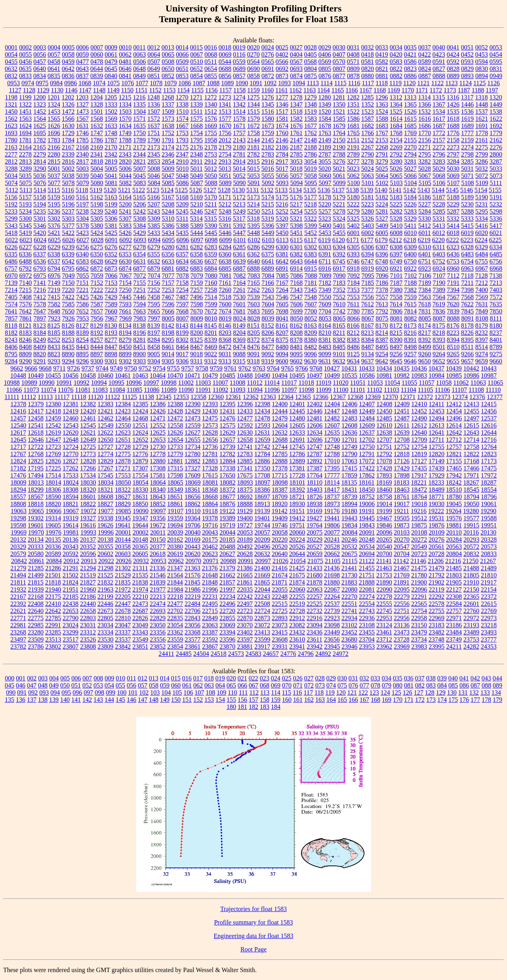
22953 (384, 618)
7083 (254, 276)
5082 (126, 183)
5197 (82, 204)
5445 (211, 233)
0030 (339, 47)
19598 (18, 525)
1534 (439, 112)
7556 (368, 297)
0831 (496, 69)
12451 (402, 411)
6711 (325, 261)
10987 (489, 375)
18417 (332, 490)
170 (398, 700)
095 (66, 692)
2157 (439, 140)
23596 (227, 639)
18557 (18, 497)
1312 (396, 97)
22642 (53, 611)
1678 (325, 126)
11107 (459, 390)
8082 (411, 318)
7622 (467, 304)
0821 (382, 69)
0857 (239, 76)
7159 (196, 283)
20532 (349, 547)
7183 (339, 283)
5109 (482, 183)
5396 (268, 226)
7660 (111, 311)
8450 (125, 347)
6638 (225, 261)
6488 (25, 261)
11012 (254, 383)
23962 (384, 647)
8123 (40, 326)
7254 (182, 290)
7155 (139, 283)
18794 (471, 497)
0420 (396, 54)
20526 (297, 547)
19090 (141, 511)
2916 (268, 161)
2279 (40, 154)
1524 (382, 112)
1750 (139, 133)
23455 (367, 632)
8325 (196, 340)
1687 (439, 126)
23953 (367, 647)
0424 (453, 54)
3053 (296, 161)
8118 (11, 326)
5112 (12, 190)
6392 (339, 254)
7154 (125, 283)
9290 (25, 361)
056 (132, 685)
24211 (454, 647)
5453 (325, 233)
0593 (467, 62)
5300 (25, 219)
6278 (139, 247)
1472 (68, 112)
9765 (288, 368)
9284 (11, 361)
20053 (245, 532)
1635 (139, 126)
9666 (31, 368)
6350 (97, 254)
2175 (182, 147)
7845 (467, 311)
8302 (182, 340)
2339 (68, 154)
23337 (123, 632)
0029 (325, 47)
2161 (482, 140)
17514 (53, 475)
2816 (68, 161)
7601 (239, 304)
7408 (25, 297)
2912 (211, 161)
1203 (82, 97)
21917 (489, 582)
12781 (210, 454)
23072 (262, 625)
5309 (154, 219)
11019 (323, 383)
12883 (210, 461)
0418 (368, 54)
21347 (175, 568)
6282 (196, 247)
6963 (467, 268)
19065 (36, 511)
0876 (325, 76)
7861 (26, 318)
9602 (296, 361)
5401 (339, 226)
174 (442, 700)
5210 (196, 204)
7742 (339, 311)
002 (32, 678)
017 (198, 678)
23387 (210, 632)
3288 (11, 169)
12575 (227, 425)
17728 (297, 475)
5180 (353, 197)
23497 (18, 639)
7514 (211, 297)
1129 (43, 90)
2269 (396, 147)
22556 (402, 604)
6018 (453, 233)
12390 (193, 404)
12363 (268, 397)
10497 (314, 375)
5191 (496, 197)
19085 (123, 511)
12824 (18, 461)
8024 (240, 318)
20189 (245, 540)
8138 (139, 326)
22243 (262, 597)
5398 (296, 226)
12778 (158, 454)
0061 (111, 54)
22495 (210, 604)
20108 (419, 532)
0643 (82, 69)
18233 (436, 482)
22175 (53, 597)
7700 (311, 311)
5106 (439, 183)
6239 (68, 247)
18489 (436, 490)
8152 (268, 326)
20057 (262, 532)
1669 (211, 126)
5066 (410, 176)
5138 (353, 190)
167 (364, 700)
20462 (210, 547)
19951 (489, 525)
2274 (467, 147)
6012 (439, 233)
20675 (349, 554)
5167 (168, 197)
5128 (224, 190)
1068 (85, 83)
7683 (253, 311)
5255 (311, 211)
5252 (282, 211)
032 (364, 678)
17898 (402, 475)
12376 (477, 397)
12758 (471, 447)
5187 (439, 197)
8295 (168, 340)
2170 (111, 147)
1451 (25, 112)
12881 (175, 461)
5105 (425, 183)
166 (353, 700)
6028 (97, 240)
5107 (454, 183)
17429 (402, 468)
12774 (105, 454)
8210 (325, 333)
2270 (410, 147)
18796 (489, 497)
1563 (25, 119)
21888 (367, 582)
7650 (68, 311)
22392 (18, 604)
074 (331, 685)
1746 (82, 133)
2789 (353, 154)
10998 (169, 383)
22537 (332, 604)
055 (120, 685)
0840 (111, 76)
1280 (324, 97)
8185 (54, 333)
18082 (228, 482)
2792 (396, 154)
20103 (402, 532)
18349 (175, 490)
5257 (325, 211)
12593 (262, 425)
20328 (489, 540)
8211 (339, 333)
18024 (71, 482)
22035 (245, 589)
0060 (97, 54)
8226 (467, 333)
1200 (39, 97)
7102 (411, 276)
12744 (280, 447)
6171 (353, 240)
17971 (471, 475)
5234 (25, 211)
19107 (175, 511)
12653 (158, 440)
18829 (123, 504)
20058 (280, 532)
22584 (454, 604)
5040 (97, 176)
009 (109, 678)
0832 (11, 76)
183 (265, 707)
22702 (175, 611)
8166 (353, 326)
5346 (40, 226)
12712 (454, 440)
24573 (236, 654)
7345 (311, 290)
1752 (168, 133)
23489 (471, 632)
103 (155, 692)
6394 (368, 254)
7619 (439, 304)
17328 (210, 468)
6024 (40, 240)
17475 (489, 468)
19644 (140, 525)
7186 (382, 283)
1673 (268, 126)
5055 (268, 176)
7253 (168, 290)
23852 (158, 647)
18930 (297, 504)
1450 (11, 112)
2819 (111, 161)
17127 (419, 461)
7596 (168, 304)
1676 (296, 126)
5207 (154, 204)
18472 (419, 490)
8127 (82, 326)
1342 (239, 104)
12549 (105, 425)
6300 (282, 247)
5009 (168, 169)
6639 (239, 261)
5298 (496, 211)
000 (10, 678)
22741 (349, 611)
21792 (436, 575)
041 (464, 678)
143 (98, 700)
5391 (225, 226)
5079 (83, 183)
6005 (382, 233)
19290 (488, 511)
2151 (353, 140)
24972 (341, 654)
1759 (268, 133)
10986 (471, 375)
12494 (436, 418)
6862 (82, 268)
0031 (353, 47)
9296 (82, 361)
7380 (396, 290)
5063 (368, 176)
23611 (314, 639)
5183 (396, 197)
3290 (40, 169)
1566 (68, 119)
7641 (11, 311)
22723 (245, 611)
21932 (18, 589)
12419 (71, 411)
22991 (53, 625)
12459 (53, 418)
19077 (106, 511)
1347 (296, 104)
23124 (384, 625)
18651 (175, 497)
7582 (54, 304)
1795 (196, 140)
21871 (280, 582)
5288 (467, 211)
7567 (453, 297)
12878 (123, 461)
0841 (125, 76)
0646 (125, 69)
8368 (225, 340)
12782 (227, 454)
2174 (168, 147)
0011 (139, 47)
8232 (482, 333)
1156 (211, 90)
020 (231, 678)
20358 (123, 547)
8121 (25, 326)
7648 (54, 311)
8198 (168, 333)
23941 (297, 647)
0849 (139, 76)
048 (43, 685)
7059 (97, 276)
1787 (111, 140)
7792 (382, 311)
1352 (368, 104)
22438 (71, 604)
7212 (482, 283)
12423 (123, 411)
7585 (68, 304)
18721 (297, 497)
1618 (453, 119)
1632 (97, 126)
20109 (436, 532)
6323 (453, 247)
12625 (158, 433)
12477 (245, 418)
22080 (349, 589)
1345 (268, 104)
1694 (25, 133)
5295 (482, 211)
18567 (36, 497)
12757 (454, 447)
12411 (436, 404)
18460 (384, 490)
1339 (196, 104)
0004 (54, 47)
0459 (68, 62)
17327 (193, 468)
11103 (392, 390)
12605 (297, 425)
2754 (225, 154)
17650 (227, 475)
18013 (36, 482)
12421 (105, 411)
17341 (245, 468)
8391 (410, 340)
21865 (262, 582)
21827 (88, 582)
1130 (57, 90)
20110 (454, 532)
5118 (82, 190)
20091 (367, 532)
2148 (311, 140)
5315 (211, 219)
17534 (88, 475)
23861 (193, 647)
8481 (296, 347)
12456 (489, 411)
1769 (410, 133)
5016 (268, 169)
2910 (182, 161)
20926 (124, 561)
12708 (402, 440)
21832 (105, 582)
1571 (139, 119)
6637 (211, 261)
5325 (353, 219)
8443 (82, 347)
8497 (396, 347)
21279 (18, 568)
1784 (68, 140)
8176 (453, 326)
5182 (382, 197)
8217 (425, 333)
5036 (40, 176)
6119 (324, 240)
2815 (54, 161)
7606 (296, 304)
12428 (175, 411)
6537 (54, 261)
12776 (140, 454)
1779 (496, 133)
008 (98, 678)
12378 (18, 404)
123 (374, 692)
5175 (282, 197)
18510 (454, 490)
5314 (196, 219)
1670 (225, 126)
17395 (332, 468)
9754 (159, 368)
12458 (36, 418)
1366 (425, 104)
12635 (332, 433)
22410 (53, 604)
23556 (158, 639)
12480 (297, 418)
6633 (168, 261)
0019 (239, 47)
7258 (211, 290)
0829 (467, 69)
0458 (54, 62)
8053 (325, 318)
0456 (25, 62)
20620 (193, 554)
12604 (280, 425)
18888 (245, 504)
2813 (25, 161)
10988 (12, 383)
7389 (439, 290)
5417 (496, 226)
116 (297, 692)
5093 (282, 183)
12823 (489, 454)
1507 (154, 112)
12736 (210, 447)
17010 (332, 461)
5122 (139, 190)
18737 (332, 497)
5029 (439, 169)
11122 (112, 397)
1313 (410, 97)
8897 (97, 354)
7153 (111, 283)
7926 (69, 318)
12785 (280, 454)
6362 (253, 254)
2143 (239, 140)
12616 (489, 425)
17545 (105, 475)
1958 (211, 140)
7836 (439, 311)
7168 (296, 283)
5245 (182, 211)
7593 (125, 304)
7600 (225, 304)
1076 (128, 83)
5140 (381, 190)
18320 (88, 490)
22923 (332, 618)
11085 (134, 390)
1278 (296, 97)
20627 (227, 554)
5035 (25, 176)
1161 (281, 90)
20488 (227, 547)
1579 (253, 119)
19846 (384, 525)
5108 (468, 183)
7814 (410, 311)
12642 (454, 433)
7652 (82, 311)
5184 (410, 197)
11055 (409, 383)
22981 (18, 625)
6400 (410, 254)
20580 (36, 554)
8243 (11, 340)
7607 (311, 304)
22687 (140, 611)
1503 (125, 112)
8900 (139, 354)
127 (419, 692)
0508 (168, 62)
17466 (471, 468)
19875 (419, 525)
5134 (295, 190)
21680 (314, 575)
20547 (402, 547)
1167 (366, 90)
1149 (113, 90)
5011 (196, 169)
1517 (282, 112)
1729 (68, 133)
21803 (454, 575)
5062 (353, 176)
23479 (419, 632)
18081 (210, 482)
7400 (482, 290)
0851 (154, 76)
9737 (88, 368)
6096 (183, 240)
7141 (40, 283)
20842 (19, 561)
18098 (280, 482)
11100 (341, 390)
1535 (453, 112)
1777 (467, 133)
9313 (225, 361)
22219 (193, 597)
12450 (384, 411)
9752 (145, 368)
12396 (245, 404)
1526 (410, 112)
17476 (18, 475)
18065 (175, 482)
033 (375, 678)
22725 (280, 611)
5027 (410, 169)
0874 (296, 76)
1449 (496, 104)
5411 (410, 226)
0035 (410, 47)
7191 (453, 283)
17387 (314, 468)
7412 (40, 297)
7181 (311, 283)
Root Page (253, 949)
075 (342, 685)
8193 (111, 333)
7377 (368, 290)
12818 (402, 454)
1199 (25, 97)
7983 (140, 318)
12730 (158, 447)
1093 (284, 83)
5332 (453, 219)
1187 (464, 90)
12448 (349, 411)
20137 (88, 540)
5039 (82, 176)
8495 (382, 347)
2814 (40, 161)
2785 (296, 154)
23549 (140, 639)
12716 (489, 440)
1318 (481, 97)
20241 (332, 540)
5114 (40, 190)
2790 (368, 154)
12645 (18, 440)
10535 (349, 375)
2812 (11, 161)
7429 (111, 297)
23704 (367, 639)
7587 (97, 304)
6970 (11, 276)
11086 (152, 390)
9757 (188, 368)
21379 (227, 568)
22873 (262, 618)
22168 (36, 597)
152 (198, 700)
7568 (467, 297)
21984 (175, 589)
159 (276, 700)
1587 (368, 119)
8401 (496, 340)
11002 (186, 383)
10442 (471, 368)
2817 (82, 161)
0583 (396, 62)
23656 (332, 639)
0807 (339, 69)
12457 (18, 418)
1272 (210, 97)
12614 (454, 425)
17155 (454, 461)
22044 (262, 589)
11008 (237, 383)
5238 (82, 211)
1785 (82, 140)
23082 (297, 625)
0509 (182, 62)
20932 (141, 561)
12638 (384, 433)
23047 (123, 625)
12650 (105, 440)
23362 (175, 632)
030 (342, 678)
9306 (182, 361)
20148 (140, 540)
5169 (196, 197)
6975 (40, 276)
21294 (88, 568)
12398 (262, 404)
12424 (140, 411)
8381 (325, 340)
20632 (262, 554)
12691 (297, 440)
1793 (182, 140)
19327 (88, 518)
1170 (408, 90)
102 (144, 692)
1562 (11, 119)
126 (408, 692)
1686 (425, 126)
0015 (196, 47)
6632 (154, 261)
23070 (245, 625)
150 (176, 700)
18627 (123, 497)
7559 (410, 297)
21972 (123, 589)
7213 (496, 283)
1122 (437, 83)
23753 (471, 639)
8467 (196, 347)
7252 (154, 290)
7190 (439, 283)
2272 (439, 147)
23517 (71, 639)
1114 (327, 83)
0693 (296, 69)
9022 (211, 354)
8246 (25, 340)
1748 (111, 133)
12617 (18, 433)
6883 (196, 268)
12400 (280, 404)
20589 (53, 554)
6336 (25, 254)
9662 (17, 368)
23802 (53, 647)
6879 (154, 268)
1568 (97, 119)
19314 (53, 518)
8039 (268, 318)
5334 (482, 219)
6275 (97, 247)
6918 (353, 268)
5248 (225, 211)
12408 (384, 404)
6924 (439, 268)
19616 (88, 525)
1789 (139, 140)
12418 (53, 411)
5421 (54, 233)
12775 (123, 454)
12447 (332, 411)
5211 (211, 204)
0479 (111, 62)
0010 (125, 47)
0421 (410, 54)
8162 (296, 326)
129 (441, 692)
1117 (368, 83)
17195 (36, 468)
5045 (139, 176)
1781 (25, 140)
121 (352, 692)
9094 (282, 354)
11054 (392, 383)
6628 (97, 261)
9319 (268, 361)
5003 (82, 169)
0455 (11, 62)
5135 (310, 190)
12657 (227, 440)
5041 (111, 176)
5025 (382, 169)
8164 (325, 326)
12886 (262, 461)
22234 (227, 597)
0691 (268, 69)
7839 (453, 311)
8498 (410, 347)
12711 (436, 440)
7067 (126, 276)
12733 (175, 447)
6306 (368, 247)
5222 (353, 204)
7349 (325, 290)
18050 (123, 482)
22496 (227, 604)
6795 (68, 268)
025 (287, 678)
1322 (25, 104)
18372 (227, 490)
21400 (262, 568)
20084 (349, 532)
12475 (210, 418)
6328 (467, 247)
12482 (332, 418)
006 (76, 678)
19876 (436, 525)
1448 (482, 104)
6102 (254, 240)
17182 (18, 468)
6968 (496, 268)
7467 (168, 297)
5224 (382, 204)
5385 (154, 226)
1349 (325, 104)
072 (309, 685)
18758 (384, 497)
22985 (36, 625)
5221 (339, 204)
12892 (314, 461)
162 (309, 700)
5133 (281, 190)
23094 (314, 625)
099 (111, 692)
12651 (123, 440)
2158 (453, 140)
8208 (296, 333)
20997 (263, 561)
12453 (436, 411)
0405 (311, 54)
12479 (280, 418)
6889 (268, 268)
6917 (339, 268)
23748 (436, 639)
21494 (18, 575)
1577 (225, 119)
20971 (211, 561)
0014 (182, 47)
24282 (471, 647)
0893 (467, 76)
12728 (123, 447)
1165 (338, 90)
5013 (225, 169)
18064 (158, 482)
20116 (471, 532)
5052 (239, 176)
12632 (280, 433)
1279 (310, 97)
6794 (54, 268)
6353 (125, 254)
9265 (453, 354)
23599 (262, 639)
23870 (227, 647)
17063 (349, 461)
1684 (396, 126)
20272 (419, 540)
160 (287, 700)
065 (231, 685)
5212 (225, 204)
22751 (402, 611)
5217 (296, 204)
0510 (196, 62)
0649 (154, 69)
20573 (489, 547)
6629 (111, 261)
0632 (11, 69)
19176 (332, 511)
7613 (382, 304)
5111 (496, 183)
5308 (139, 219)
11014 (272, 383)
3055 (325, 161)
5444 (196, 233)
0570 (339, 62)
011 (131, 678)
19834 (349, 525)
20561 (436, 547)
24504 (201, 654)
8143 (182, 326)
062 (198, 685)
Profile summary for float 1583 (253, 922)
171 (409, 700)
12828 (88, 461)
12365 (303, 397)
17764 (314, 475)
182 (253, 707)
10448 (18, 375)
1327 (82, 104)
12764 (489, 447)
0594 (482, 62)
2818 (97, 161)
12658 (245, 440)
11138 (146, 397)
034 (387, 678)
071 (298, 685)
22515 (280, 604)
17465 (454, 468)
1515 (253, 112)
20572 (471, 547)
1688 (453, 126)
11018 (306, 383)
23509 (36, 639)
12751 (384, 447)
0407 (339, 54)
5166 (154, 197)
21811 (18, 582)
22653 (71, 611)
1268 (168, 97)
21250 (471, 561)
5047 (168, 176)
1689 (467, 126)
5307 (125, 219)
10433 (367, 368)
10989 (29, 383)
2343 (125, 154)
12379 (36, 404)
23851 (140, 647)
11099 (323, 390)
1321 (11, 104)
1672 (253, 126)
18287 (488, 482)
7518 (225, 297)
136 (21, 700)
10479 (210, 375)
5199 (111, 204)
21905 (454, 582)
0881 (382, 76)
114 (275, 692)
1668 (196, 126)
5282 (396, 211)
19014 (384, 504)
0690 (253, 69)
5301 (40, 219)
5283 (410, 211)
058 (154, 685)
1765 (353, 133)
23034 (105, 625)
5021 (339, 169)
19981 (71, 532)
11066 (14, 390)
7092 (354, 276)
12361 (233, 397)
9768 (316, 368)
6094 (154, 240)
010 (120, 678)
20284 (454, 540)
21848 (210, 582)
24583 (253, 654)
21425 (297, 568)
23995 (436, 647)
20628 (245, 554)
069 (276, 685)
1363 (382, 104)
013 (154, 678)
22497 (245, 604)
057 (143, 685)
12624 (140, 433)
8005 (168, 318)
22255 (297, 597)
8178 (467, 326)
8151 (253, 326)
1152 (155, 90)
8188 (68, 333)
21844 (175, 582)
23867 (210, 647)
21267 (488, 561)
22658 (88, 611)
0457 (40, 62)
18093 (245, 482)
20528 (332, 547)
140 (65, 700)
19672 (158, 525)
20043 (210, 532)
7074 (154, 276)
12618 (36, 433)
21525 (105, 575)
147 (143, 700)
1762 (311, 133)
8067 (368, 318)
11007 (220, 383)
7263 (268, 290)
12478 (262, 418)
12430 (210, 411)
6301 (296, 247)
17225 (53, 468)
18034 (106, 482)
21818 (53, 582)
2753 (211, 154)
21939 (36, 589)
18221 (419, 482)
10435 (402, 368)
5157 (25, 197)
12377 (495, 397)
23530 (105, 639)
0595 (496, 62)
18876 (227, 504)
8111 (496, 318)
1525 (396, 112)
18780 (454, 497)
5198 (97, 204)
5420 (40, 233)
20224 (297, 540)
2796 (439, 154)
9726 (74, 368)
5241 (125, 211)
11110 (493, 390)
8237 (496, 333)
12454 (454, 411)
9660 (496, 361)
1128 (29, 90)
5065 (396, 176)
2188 (311, 147)
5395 (253, 226)
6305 (353, 247)
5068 (439, 176)
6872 (97, 268)
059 (165, 685)
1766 (368, 133)
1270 (182, 97)
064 (220, 685)
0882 (396, 76)
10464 (158, 375)
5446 (225, 233)
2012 (225, 140)
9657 (467, 361)
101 (133, 692)
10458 (88, 375)
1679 (339, 126)
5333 (467, 219)
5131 (253, 190)
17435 (419, 468)
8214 (382, 333)
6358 (196, 254)
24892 (323, 654)
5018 (296, 169)
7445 (125, 297)
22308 (454, 597)
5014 (239, 169)
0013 (168, 47)
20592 (71, 554)
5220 (325, 204)
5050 (211, 176)
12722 (36, 447)
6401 (425, 254)
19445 (367, 518)
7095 (368, 276)
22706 (193, 611)
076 (353, 685)
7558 (396, 297)
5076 (40, 183)
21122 (367, 561)
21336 (158, 568)
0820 (368, 69)
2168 (82, 147)
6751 (425, 261)
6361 (239, 254)
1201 (53, 97)
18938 (314, 504)
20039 (175, 532)
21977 (158, 589)
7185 (368, 283)
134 (496, 692)
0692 (282, 69)
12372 (425, 397)
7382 (410, 290)
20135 (53, 540)
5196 (68, 204)
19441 (332, 518)
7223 (111, 290)
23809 (105, 647)
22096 (419, 589)
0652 (196, 69)
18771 (436, 497)
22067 (332, 589)
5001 (54, 169)
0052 (482, 47)
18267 (471, 482)
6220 (438, 240)
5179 (339, 197)
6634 (182, 261)
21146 (418, 561)
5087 (197, 183)
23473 (402, 632)
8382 (339, 340)
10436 (419, 368)
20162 (175, 540)
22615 (489, 604)
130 (452, 692)
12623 (123, 433)
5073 (496, 176)
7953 (83, 318)
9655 (453, 361)
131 (463, 692)
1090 (242, 83)
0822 (396, 69)
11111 (12, 397)
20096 (384, 532)
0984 (56, 83)
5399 (311, 226)
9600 (282, 361)
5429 (139, 233)
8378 (296, 340)
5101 (368, 183)
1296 (381, 97)
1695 (40, 133)
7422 (68, 297)
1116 (354, 83)
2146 (282, 140)
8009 (197, 318)
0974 (28, 83)
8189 (82, 333)
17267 (105, 468)
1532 (425, 112)
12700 (332, 440)
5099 (339, 183)
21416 (280, 568)
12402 (314, 404)
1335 (139, 104)
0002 (25, 47)
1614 (396, 119)
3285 (467, 161)
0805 (325, 69)
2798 (467, 154)
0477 (82, 62)
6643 (296, 261)
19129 (245, 511)
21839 (158, 582)
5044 (125, 176)
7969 (126, 318)
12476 (227, 418)
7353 (353, 290)
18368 (210, 490)
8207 (282, 333)
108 (210, 692)
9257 (410, 354)
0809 (353, 69)
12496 (454, 418)
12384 (123, 404)
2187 (296, 147)
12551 (140, 425)
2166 (54, 147)
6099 (225, 240)
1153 (169, 90)
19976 (53, 532)
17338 (227, 468)
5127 (210, 190)
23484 (454, 632)
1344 (253, 104)
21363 (193, 568)
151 (187, 700)
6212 (396, 240)
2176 (196, 147)
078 (375, 685)
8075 (382, 318)
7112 (453, 276)
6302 (311, 247)
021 (242, 678)
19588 (489, 518)
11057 (426, 383)
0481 (125, 62)
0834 (40, 76)
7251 (139, 290)
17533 (71, 475)
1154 (183, 90)
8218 (439, 333)
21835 (123, 582)
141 (76, 700)
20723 (419, 554)
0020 (253, 47)
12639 (402, 433)
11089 (169, 390)
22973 (489, 618)
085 (453, 685)
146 (132, 700)
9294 (68, 361)
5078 (69, 183)
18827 (105, 504)
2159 (467, 140)
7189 (425, 283)
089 (497, 685)
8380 (311, 340)
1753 (182, 133)
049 (54, 685)
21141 (384, 561)
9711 (59, 368)
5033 (496, 169)
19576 (454, 518)
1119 (395, 83)
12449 (367, 411)
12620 (71, 433)
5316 (225, 219)
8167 (368, 326)
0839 (97, 76)
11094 (255, 390)
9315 (239, 361)
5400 (325, 226)
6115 (296, 240)
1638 (168, 126)
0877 (339, 76)
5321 (296, 219)
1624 (25, 126)
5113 (26, 190)
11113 (45, 397)
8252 (54, 340)
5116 (68, 190)
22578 (436, 604)
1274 (239, 97)
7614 (396, 304)
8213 (368, 333)
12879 (140, 461)
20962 (176, 561)
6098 (211, 240)
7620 (453, 304)
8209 (311, 333)
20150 (158, 540)
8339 (211, 340)
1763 (325, 133)
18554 (489, 490)
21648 (210, 575)
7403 (496, 290)
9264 (439, 354)
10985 (454, 375)
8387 (382, 340)
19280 (471, 511)
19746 (280, 525)
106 (188, 692)
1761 (296, 133)
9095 (296, 354)
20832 (471, 554)
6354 (139, 254)
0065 (168, 54)
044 (497, 678)
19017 (402, 504)
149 (165, 700)
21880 (332, 582)
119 (330, 692)
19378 (210, 518)
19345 (123, 518)
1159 (253, 90)
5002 (68, 169)
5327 (382, 219)
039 (442, 678)
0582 (382, 62)
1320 (496, 97)
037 (420, 678)
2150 (339, 140)
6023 (26, 240)
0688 (225, 69)
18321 (105, 490)
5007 (139, 169)
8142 (168, 326)
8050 (297, 318)
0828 (453, 69)
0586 (410, 62)
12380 (53, 404)
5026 (396, 169)
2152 (368, 140)
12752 (402, 447)
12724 (71, 447)
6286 (253, 247)
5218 (311, 204)
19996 (106, 532)
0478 (97, 62)
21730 (349, 575)
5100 (354, 183)
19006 (367, 504)
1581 (282, 119)
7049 (69, 276)
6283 (211, 247)
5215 (268, 204)
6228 (40, 247)
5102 (382, 183)
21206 (436, 561)
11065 (495, 383)
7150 (68, 283)
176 (464, 700)
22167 (18, 597)
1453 (54, 112)
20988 (228, 561)
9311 (196, 361)
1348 (311, 104)
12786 (297, 454)
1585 (339, 119)
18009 (19, 482)
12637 (367, 433)
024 (276, 678)
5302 (54, 219)
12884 (227, 461)
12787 (314, 454)
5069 (453, 176)
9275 (496, 354)
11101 (357, 390)
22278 (384, 597)
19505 (402, 518)
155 (231, 700)
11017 (289, 383)
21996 (210, 589)
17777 (332, 475)
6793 (40, 268)
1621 (482, 119)
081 (409, 685)
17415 (349, 468)
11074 (49, 390)
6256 (82, 247)
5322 (311, 219)
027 (309, 678)
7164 (239, 283)
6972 (26, 276)
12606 (314, 425)
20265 (384, 540)
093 (44, 692)
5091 (254, 183)
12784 (262, 454)
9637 (368, 361)
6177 (367, 240)
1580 (268, 119)
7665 (154, 311)
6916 (325, 268)
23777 (489, 639)
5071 (467, 176)
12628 (210, 433)
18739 (349, 497)
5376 (54, 226)
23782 (18, 647)
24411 (166, 654)
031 (353, 678)
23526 (88, 639)
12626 (175, 433)
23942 (314, 647)
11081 (83, 390)
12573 (210, 425)
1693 (11, 133)
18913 (262, 504)
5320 (282, 219)
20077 (332, 532)
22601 (471, 604)
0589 (425, 62)
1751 (154, 133)
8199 (182, 333)
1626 (54, 126)
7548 (311, 297)
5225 (396, 204)
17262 (71, 468)
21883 (349, 582)
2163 (11, 147)
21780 (419, 575)
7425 (82, 297)
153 (209, 700)
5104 (411, 183)
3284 (453, 161)
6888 (253, 268)
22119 (436, 589)
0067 (196, 54)
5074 (11, 183)
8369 (239, 340)
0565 (268, 62)
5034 (11, 176)
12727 (105, 447)
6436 (453, 254)
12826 (53, 461)
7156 (154, 283)
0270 (253, 54)
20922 (106, 561)
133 (485, 692)
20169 (193, 540)
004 (54, 678)
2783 (268, 154)
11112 (29, 397)
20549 (419, 547)
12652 (140, 440)
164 (331, 700)
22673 (105, 611)
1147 (85, 90)
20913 (89, 561)
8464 (182, 347)
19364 (193, 518)
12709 (419, 440)
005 (65, 678)
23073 (280, 625)
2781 (239, 154)
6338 (54, 254)
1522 (353, 112)
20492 (245, 547)
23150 (419, 625)
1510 (182, 112)
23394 (227, 632)
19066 (53, 511)
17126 (402, 461)
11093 (237, 390)
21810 (489, 575)
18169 (384, 482)
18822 (88, 504)
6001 (353, 233)
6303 (325, 247)
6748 (382, 261)
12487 (402, 418)
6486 (11, 261)
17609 (193, 475)
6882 (182, 268)
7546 (282, 297)
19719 (227, 525)
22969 (436, 618)
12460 (71, 418)
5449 (268, 233)
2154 (396, 140)
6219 (424, 240)
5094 (297, 183)
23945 (332, 647)
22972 (471, 618)
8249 (40, 340)
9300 (97, 361)
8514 (482, 347)
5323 (325, 219)
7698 (282, 311)
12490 (419, 418)
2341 (97, 154)
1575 (196, 119)
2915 (253, 161)
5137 (338, 190)
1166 (352, 90)
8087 (439, 318)
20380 (175, 547)
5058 (311, 176)
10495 (297, 375)
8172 (396, 326)
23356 (158, 632)
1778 (482, 133)
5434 (168, 233)
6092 (126, 240)
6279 (154, 247)
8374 (268, 340)
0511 (211, 62)
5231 (482, 204)
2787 (325, 154)
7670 (196, 311)
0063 (139, 54)
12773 (88, 454)
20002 (141, 532)
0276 (268, 54)
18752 (367, 497)
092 (33, 692)
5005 (111, 169)
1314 (424, 97)
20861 (36, 561)
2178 (211, 147)
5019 (311, 169)
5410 (396, 226)
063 (209, 685)
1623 (11, 126)
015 (176, 678)
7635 (496, 304)
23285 (53, 632)
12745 (297, 447)
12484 (367, 418)
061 (187, 685)
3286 (482, 161)
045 (10, 685)
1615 (410, 119)
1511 (196, 112)
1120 (409, 83)
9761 (231, 368)
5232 (496, 204)
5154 (481, 190)
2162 (496, 140)
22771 (18, 618)
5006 (125, 169)
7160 (211, 283)
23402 (245, 632)
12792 (384, 454)
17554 (140, 475)
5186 (425, 197)
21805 (471, 575)
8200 (196, 333)
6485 (496, 254)
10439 (454, 368)
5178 (325, 197)
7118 (467, 276)
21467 (402, 568)
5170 (211, 197)
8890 (68, 354)
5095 (311, 183)
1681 (353, 126)
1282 (353, 97)
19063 (19, 511)
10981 (384, 375)
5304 (82, 219)
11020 (340, 383)
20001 (123, 532)
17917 (419, 475)
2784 (282, 154)
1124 (466, 83)
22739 (332, 611)
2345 (154, 154)
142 (87, 700)
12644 (489, 433)
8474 (239, 347)
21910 (471, 582)
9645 (396, 361)
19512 (419, 518)
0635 (25, 69)
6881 (168, 268)
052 (87, 685)
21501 (53, 575)
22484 (193, 604)
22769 (489, 611)
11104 (409, 390)
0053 (496, 47)
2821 (139, 161)
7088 (311, 276)
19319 (71, 518)
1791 (168, 140)
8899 (125, 354)
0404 (296, 54)
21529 (123, 575)
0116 (239, 54)
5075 (26, 183)
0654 (211, 69)
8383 (353, 340)
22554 (367, 604)
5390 (211, 226)
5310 (168, 219)
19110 (193, 511)
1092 (270, 83)
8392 (425, 340)
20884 (54, 561)
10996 (134, 383)
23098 (332, 625)
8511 (467, 347)
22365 (471, 597)
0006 (82, 47)
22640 (36, 611)
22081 (367, 589)
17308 (158, 468)
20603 (123, 554)
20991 (246, 561)
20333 (36, 547)
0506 (139, 62)
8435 (68, 347)
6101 (240, 240)
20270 (402, 540)
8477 (268, 347)
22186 (88, 597)
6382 (296, 254)
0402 (282, 54)
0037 (425, 47)
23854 (175, 647)
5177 (311, 197)
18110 (315, 482)
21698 (332, 575)
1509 (168, 112)
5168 (182, 197)
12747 (314, 447)
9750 (131, 368)
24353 (489, 647)
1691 (482, 126)
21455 (367, 568)
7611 (353, 304)
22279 (402, 597)
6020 (482, 233)
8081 (396, 318)
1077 (142, 83)
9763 (259, 368)
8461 (168, 347)
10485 (227, 375)
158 (265, 700)
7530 (239, 297)
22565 (419, 604)
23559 (175, 639)
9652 (439, 361)
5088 (211, 183)
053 (98, 685)
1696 (54, 133)
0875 (311, 76)
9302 (125, 361)
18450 (367, 490)
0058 (68, 54)
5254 (296, 211)
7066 (111, 276)
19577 (471, 518)
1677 (311, 126)
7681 (239, 311)
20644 (297, 554)
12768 (36, 454)
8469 (211, 347)
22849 (210, 618)
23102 (349, 625)
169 (387, 700)
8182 (11, 333)
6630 (125, 261)
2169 (97, 147)
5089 (225, 183)
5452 (311, 233)
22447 (123, 604)
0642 (68, 69)
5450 (282, 233)
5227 (425, 204)
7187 (396, 283)
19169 (314, 511)
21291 (71, 568)
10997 (151, 383)
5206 (139, 204)
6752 (439, 261)
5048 (182, 176)
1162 (296, 90)
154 (220, 700)
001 (21, 678)
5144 (438, 190)
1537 (482, 112)
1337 (168, 104)
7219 (54, 290)
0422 (425, 54)
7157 (168, 283)
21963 (105, 589)
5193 (25, 204)
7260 (225, 290)
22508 (262, 604)
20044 (227, 532)
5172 (239, 197)
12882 (193, 461)
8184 (40, 333)
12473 (193, 418)
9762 (245, 368)
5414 (453, 226)
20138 (105, 540)
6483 (467, 254)
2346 (168, 154)
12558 (175, 425)
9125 (353, 354)
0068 (211, 54)
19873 (402, 525)
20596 (88, 554)
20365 (140, 547)
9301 (111, 361)
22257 (314, 597)
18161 (366, 482)
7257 (196, 290)
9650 (425, 361)
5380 (97, 226)
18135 (349, 482)
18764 (419, 497)
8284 (154, 340)
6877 (139, 268)
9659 (482, 361)
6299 (268, 247)
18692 (245, 497)
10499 (332, 375)
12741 (245, 447)
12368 (355, 397)
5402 (353, 226)
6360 (225, 254)
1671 (239, 126)
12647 (53, 440)
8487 (368, 347)
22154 (489, 589)
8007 (183, 318)
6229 (54, 247)
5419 (25, 233)
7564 (439, 297)
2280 (54, 154)
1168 (380, 90)
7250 (125, 290)
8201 (211, 333)
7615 (410, 304)
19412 (297, 518)
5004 (97, 169)
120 (341, 692)
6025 (54, 240)
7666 (168, 311)
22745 (384, 611)
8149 (239, 326)
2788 (339, 154)
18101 (297, 482)
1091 (256, 83)
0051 (467, 47)
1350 (339, 104)
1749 (125, 133)
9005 (154, 354)
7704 (325, 311)
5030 (453, 169)
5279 (353, 211)
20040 (193, 532)
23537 (123, 639)
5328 (396, 219)
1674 (282, 126)
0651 (182, 69)
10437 (436, 368)
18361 (193, 490)
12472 (175, 418)
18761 (402, 497)
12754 (419, 447)
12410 (419, 404)
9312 (211, 361)
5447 (239, 233)
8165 (339, 326)
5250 (253, 211)
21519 (88, 575)
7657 (97, 311)
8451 (139, 347)
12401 (297, 404)
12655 (193, 440)
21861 (245, 582)
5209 (182, 204)
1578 (239, 119)
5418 (11, 233)
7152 (97, 283)
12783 (245, 454)
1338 (182, 104)
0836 (68, 76)
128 (430, 692)
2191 (353, 147)
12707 (384, 440)
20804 (454, 554)
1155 (197, 90)
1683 (382, 126)
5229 (453, 204)
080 (398, 685)
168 (375, 700)
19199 (384, 511)
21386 (245, 568)
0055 (25, 54)
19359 (175, 518)
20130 (488, 532)
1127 (15, 90)
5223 (368, 204)
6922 (410, 268)
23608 (280, 639)
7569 (482, 297)
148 (154, 700)
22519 (297, 604)
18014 (53, 482)
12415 (489, 404)
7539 (253, 297)
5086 (183, 183)
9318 (253, 361)
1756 (225, 133)
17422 (367, 468)
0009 (111, 47)
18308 (71, 490)
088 (486, 685)
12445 (297, 411)
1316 (453, 97)
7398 (467, 290)
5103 (396, 183)
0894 (482, 76)
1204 (96, 97)
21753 (384, 575)
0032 (368, 47)
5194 (40, 204)
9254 (382, 354)
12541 (36, 425)
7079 (197, 276)
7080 (211, 276)
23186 (454, 625)
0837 (82, 76)
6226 (11, 247)
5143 (424, 190)
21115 (350, 561)
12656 (210, 440)
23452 (349, 632)
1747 (97, 133)
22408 (36, 604)
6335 (11, 254)
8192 (97, 333)
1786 (97, 140)
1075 (113, 83)
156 (242, 700)
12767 (18, 454)
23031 (88, 625)
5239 (97, 211)
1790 (154, 140)
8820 (40, 354)
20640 (280, 554)
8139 (154, 326)
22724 (262, 611)
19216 (419, 511)
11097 (289, 390)
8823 (54, 354)
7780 (353, 311)
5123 (153, 190)
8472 (225, 347)
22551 (349, 604)
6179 (381, 240)
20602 (105, 554)
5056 (282, 176)
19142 (280, 511)
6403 (439, 254)
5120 (110, 190)
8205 (253, 333)
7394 (453, 290)
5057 (296, 176)
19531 (436, 518)
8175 (439, 326)
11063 (478, 383)
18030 (88, 482)
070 (287, 685)
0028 (311, 47)
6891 (282, 268)
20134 (36, 540)
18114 (332, 482)
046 (21, 685)
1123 (451, 83)
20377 (158, 547)
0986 (71, 83)
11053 (375, 383)
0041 (453, 47)
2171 (125, 147)
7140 (25, 283)
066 (242, 685)
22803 (88, 618)
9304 (154, 361)
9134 (368, 354)
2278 (25, 154)
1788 (125, 140)
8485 (339, 347)
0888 (439, 76)
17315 (175, 468)
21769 (402, 575)
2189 (325, 147)
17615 (210, 475)
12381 (71, 404)
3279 (382, 161)
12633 (297, 433)
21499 (36, 575)
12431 (227, 411)
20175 (210, 540)
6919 (368, 268)
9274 (482, 354)
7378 (382, 290)
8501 (439, 347)
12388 (175, 404)
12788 (332, 454)
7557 (382, 297)
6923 (425, 268)
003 (43, 678)
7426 (97, 297)
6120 (339, 240)
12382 (88, 404)
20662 (332, 554)
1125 (479, 83)
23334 (105, 632)
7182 (325, 283)
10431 (349, 368)
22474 (158, 604)
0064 (154, 54)
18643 (158, 497)
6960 (453, 268)
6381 (282, 254)
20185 (227, 540)
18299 (36, 490)
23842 (123, 647)
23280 (36, 632)
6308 (396, 247)
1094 (299, 83)
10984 (436, 375)
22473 (140, 604)
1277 (282, 97)
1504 (139, 112)
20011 (158, 532)
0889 (453, 76)
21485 (454, 568)
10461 (123, 375)
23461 (384, 632)
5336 (496, 219)
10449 (36, 375)
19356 (158, 518)
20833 (489, 554)
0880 (368, 76)
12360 (216, 397)
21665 (245, 575)
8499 (425, 347)
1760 (282, 133)
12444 (280, 411)
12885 (245, 461)
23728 (402, 639)
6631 (139, 261)
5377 (68, 226)
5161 (82, 197)
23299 (71, 632)
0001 (11, 47)
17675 (245, 475)
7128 (481, 276)
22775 (36, 618)
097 (88, 692)
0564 (253, 62)
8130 (111, 326)
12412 (454, 404)
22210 (140, 597)
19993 (88, 532)
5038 (68, 176)
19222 (436, 511)
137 (32, 700)
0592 (453, 62)
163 (320, 700)
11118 (78, 397)
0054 (11, 54)
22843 (193, 618)
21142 (401, 561)
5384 (139, 226)
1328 (97, 104)
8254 (82, 340)
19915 (471, 525)
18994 (349, 504)
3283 (439, 161)
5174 (268, 197)
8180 (496, 326)
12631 (262, 433)
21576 (193, 575)
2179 (225, 147)
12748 (332, 447)
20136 (71, 540)
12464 (123, 418)
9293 (54, 361)
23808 (88, 647)
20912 (71, 561)
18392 (297, 490)
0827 (439, 69)
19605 (53, 525)
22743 (367, 611)
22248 (280, 597)
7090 (339, 276)
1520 (325, 112)
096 (77, 692)
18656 (193, 497)
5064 (382, 176)
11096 (272, 390)
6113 (282, 240)
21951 (71, 589)
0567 (296, 62)
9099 (325, 354)
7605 (282, 304)
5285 (439, 211)
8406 (11, 347)
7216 (40, 290)
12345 (164, 397)
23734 (419, 639)
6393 (353, 254)
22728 (297, 611)
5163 (111, 197)
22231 (210, 597)
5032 (482, 169)
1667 (182, 126)
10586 (367, 375)
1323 (40, 104)
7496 (196, 297)
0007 (97, 47)
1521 (339, 112)
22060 (297, 589)
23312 (88, 632)
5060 (325, 176)
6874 (125, 268)
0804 (311, 69)
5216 (282, 204)
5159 (54, 197)
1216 (139, 97)
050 (65, 685)
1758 (253, 133)
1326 (68, 104)
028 (320, 678)
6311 (439, 247)
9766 (302, 368)
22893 (280, 618)
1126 (493, 83)
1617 (439, 119)
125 (396, 692)
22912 (297, 618)
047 (32, 685)
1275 (253, 97)
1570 (125, 119)
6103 (268, 240)
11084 (117, 390)
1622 (496, 119)
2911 (196, 161)
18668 (210, 497)
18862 (193, 504)
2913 (225, 161)
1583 (311, 119)
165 (342, 700)
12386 (158, 404)
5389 (196, 226)
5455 (339, 233)
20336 (53, 547)
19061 (489, 504)
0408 (353, 54)
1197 (492, 90)
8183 (25, 333)
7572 (496, 297)
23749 (454, 639)
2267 (368, 147)
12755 (436, 447)
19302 (36, 518)
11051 (358, 383)
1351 (353, 104)
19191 (367, 511)
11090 (186, 390)
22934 (349, 618)
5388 (182, 226)
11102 (375, 390)
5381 (111, 226)
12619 (53, 433)
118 (319, 692)
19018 (419, 504)
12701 (349, 440)
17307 (140, 468)
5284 (425, 211)
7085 (282, 276)
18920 (280, 504)
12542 (53, 425)
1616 (425, 119)
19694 (175, 525)
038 (431, 678)
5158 (40, 197)
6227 (25, 247)
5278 (339, 211)
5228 (439, 204)
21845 (193, 582)
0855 (211, 76)
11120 (96, 397)
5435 (182, 233)
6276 (111, 247)
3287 (496, 161)
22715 (210, 611)
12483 (349, 418)
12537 (489, 418)
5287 (453, 211)
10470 (175, 375)
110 (232, 692)
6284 (225, 247)
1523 (368, 112)
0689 (239, 69)
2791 (382, 154)
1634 (125, 126)
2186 (282, 147)
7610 (339, 304)
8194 (125, 333)
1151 (141, 90)
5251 (268, 211)
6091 (111, 240)
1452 (40, 112)
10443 (489, 368)
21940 (53, 589)
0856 (225, 76)
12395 (227, 404)
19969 (19, 532)
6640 (253, 261)
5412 (425, 226)
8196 (139, 333)
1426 (453, 104)
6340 (82, 254)
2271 (425, 147)
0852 (168, 76)
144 (109, 700)
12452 (419, 411)
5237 (68, 211)
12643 (471, 433)
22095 (402, 589)
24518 (219, 654)
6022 (11, 240)
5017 (282, 169)
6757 (11, 268)
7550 (325, 297)
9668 (45, 368)
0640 (40, 69)
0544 (225, 62)
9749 (116, 368)
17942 (454, 475)
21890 (384, 582)
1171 (422, 90)
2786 (311, 154)
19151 (297, 511)
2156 (425, 140)
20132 (18, 540)
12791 (367, 454)
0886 (410, 76)
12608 (349, 425)
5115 (54, 190)
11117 (62, 397)
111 (243, 692)
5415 (467, 226)
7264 (282, 290)
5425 (111, 233)
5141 (395, 190)
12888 (280, 461)
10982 (402, 375)
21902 (436, 582)
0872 (268, 76)
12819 (419, 454)
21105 (333, 561)
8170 (382, 326)
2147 (296, 140)
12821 (454, 454)
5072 (482, 176)
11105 (426, 390)
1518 (296, 112)
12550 (123, 425)
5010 (182, 169)
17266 (88, 468)
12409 (402, 404)
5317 (239, 219)
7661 (125, 311)
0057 (54, 54)
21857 (227, 582)
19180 (349, 511)
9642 (382, 361)
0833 (25, 76)
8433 (54, 347)
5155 (495, 190)
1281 (339, 97)
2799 (482, 154)
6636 (196, 261)
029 (331, 678)
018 (209, 678)
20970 (193, 561)
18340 (158, 490)
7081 (225, 276)
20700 (384, 554)
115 (287, 692)
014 (165, 678)
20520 (280, 547)
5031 (467, 169)
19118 (210, 511)
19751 (297, 525)
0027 (296, 47)
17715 (280, 475)
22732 (314, 611)
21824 (71, 582)
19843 (367, 525)
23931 (280, 647)
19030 (436, 504)
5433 (154, 233)
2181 (253, 147)
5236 (54, 211)
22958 (419, 618)
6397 (396, 254)
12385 (140, 404)
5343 (11, 226)
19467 (384, 518)
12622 (105, 433)
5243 (154, 211)
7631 (482, 304)
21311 (140, 568)
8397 (482, 340)
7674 (225, 311)
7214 (11, 290)
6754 (467, 261)
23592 (210, 639)
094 (55, 692)
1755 (211, 133)
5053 (253, 176)
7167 (282, 283)
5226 (410, 204)
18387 (280, 490)
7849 (482, 311)
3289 (25, 169)
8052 (311, 318)
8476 (253, 347)
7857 (11, 318)
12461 (88, 418)
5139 (367, 190)
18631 (140, 497)
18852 (158, 504)
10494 (280, 375)
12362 (251, 397)
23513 (53, 639)
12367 (338, 397)
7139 (11, 283)
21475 (419, 568)
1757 (239, 133)
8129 (97, 326)
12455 (471, 411)
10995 (116, 383)
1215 (125, 97)
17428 (384, 468)
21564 (175, 575)
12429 (193, 411)
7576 (25, 304)
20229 (314, 540)
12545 (88, 425)
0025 (282, 47)
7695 (268, 311)
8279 (125, 340)
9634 (353, 361)
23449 (332, 632)
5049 (196, 176)
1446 (467, 104)
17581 (158, 475)
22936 (367, 618)
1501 (97, 112)
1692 (496, 126)
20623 (210, 554)
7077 (168, 276)
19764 (314, 525)
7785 (368, 311)
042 (475, 678)
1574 (182, 119)
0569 (325, 62)
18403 (314, 490)
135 (10, 700)
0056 (40, 54)
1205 (111, 97)
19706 (193, 525)
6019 (467, 233)
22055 (280, 589)
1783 (54, 140)
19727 (245, 525)
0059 (82, 54)
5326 (368, 219)
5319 (268, 219)
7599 (211, 304)
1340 (211, 104)
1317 (467, 97)
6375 (268, 254)
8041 (282, 318)
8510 (453, 347)
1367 (439, 104)
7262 (253, 290)
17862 (367, 475)
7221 (82, 290)
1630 (68, 126)
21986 (193, 589)
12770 (71, 454)
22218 (175, 597)
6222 (453, 240)
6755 (482, 261)
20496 (262, 547)
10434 (384, 368)
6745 (339, 261)
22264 (332, 597)
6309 (410, 247)
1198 (11, 97)
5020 (325, 169)
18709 (280, 497)
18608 (105, 497)
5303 (68, 219)
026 (298, 678)
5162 (97, 197)
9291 (40, 361)
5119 (96, 190)
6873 (111, 268)
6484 (482, 254)
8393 (439, 340)
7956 (97, 318)
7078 (183, 276)
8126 (68, 326)
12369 (373, 397)
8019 (225, 318)
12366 (320, 397)
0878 (353, 76)
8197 (154, 333)
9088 (239, 354)
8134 (125, 326)
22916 (314, 618)
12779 (175, 454)
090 (11, 692)
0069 (225, 54)
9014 (168, 354)
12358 (198, 397)
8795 (11, 354)
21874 (297, 582)
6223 (467, 240)
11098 (306, 390)
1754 (196, 133)
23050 (158, 625)
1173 (450, 90)
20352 (88, 547)
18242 (454, 482)
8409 (40, 347)
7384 (425, 290)
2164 (25, 147)
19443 (349, 518)
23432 (297, 632)
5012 (211, 169)
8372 (253, 340)
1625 (40, 126)
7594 (139, 304)
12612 (419, 425)
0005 (68, 47)
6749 (396, 261)
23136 (402, 625)
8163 (311, 326)
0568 (311, 62)
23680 (349, 639)
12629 (227, 433)
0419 (382, 54)
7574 (11, 304)
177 (475, 700)
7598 (196, 304)
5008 (154, 169)
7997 (154, 318)
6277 (125, 247)
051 (76, 685)
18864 (210, 504)
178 (486, 700)
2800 (496, 154)
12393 (210, 404)
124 (385, 692)
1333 (111, 104)
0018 (225, 47)
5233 (11, 211)
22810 (123, 618)
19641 (123, 525)
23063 (210, 625)
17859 (349, 475)
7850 (496, 311)
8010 (211, 318)
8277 (111, 340)
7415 (54, 297)
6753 (453, 261)
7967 (111, 318)
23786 (36, 647)
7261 (239, 290)
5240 (111, 211)
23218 (489, 625)
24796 (306, 654)
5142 (410, 190)
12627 (193, 433)
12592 (245, 425)
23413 (262, 632)
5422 (68, 233)
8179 (482, 326)
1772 (439, 133)
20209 (262, 540)
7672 (211, 311)
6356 (168, 254)
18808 (18, 504)
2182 (268, 147)
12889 (297, 461)
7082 (240, 276)
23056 (193, 625)
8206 (268, 333)
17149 (436, 461)
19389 (227, 518)
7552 (339, 297)
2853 (154, 161)
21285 (36, 568)
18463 (402, 490)
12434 (262, 411)
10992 (82, 383)
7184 (353, 283)
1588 (382, 119)
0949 (496, 76)
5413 (439, 226)
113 (265, 692)
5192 (11, 204)
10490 (262, 375)
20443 (193, 547)
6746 (353, 261)
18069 (193, 482)
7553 (353, 297)
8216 (410, 333)
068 (265, 685)
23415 (280, 632)
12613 (436, 425)
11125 (129, 397)
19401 (262, 518)
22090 (384, 589)
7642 (25, 311)
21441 (349, 568)
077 (364, 685)
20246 (349, 540)
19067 (71, 511)
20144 (123, 540)
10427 (332, 368)
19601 (36, 525)
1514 (239, 112)
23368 (193, 632)
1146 (71, 90)
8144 (196, 326)
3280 (396, 161)
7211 (467, 283)
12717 (18, 447)
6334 (496, 247)
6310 (425, 247)
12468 (140, 418)
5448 (253, 233)
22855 (227, 618)
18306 (53, 490)
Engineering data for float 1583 (254, 936)
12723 (53, 447)
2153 (382, 140)
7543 (268, 297)
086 (464, 685)
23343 (140, 632)
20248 (367, 540)
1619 (467, 119)
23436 (314, 632)
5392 (239, 226)
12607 (332, 425)
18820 (53, 504)
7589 (111, 304)
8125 (54, 326)
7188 (410, 283)
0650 (168, 69)
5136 (324, 190)
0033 (382, 47)
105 (177, 692)
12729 (140, 447)
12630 (245, 433)
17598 (175, 475)
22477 (175, 604)
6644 (311, 261)
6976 (54, 276)
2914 (239, 161)
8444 (97, 347)
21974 (140, 589)
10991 (64, 383)
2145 (268, 140)
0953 (13, 83)
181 (242, 707)
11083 (100, 390)
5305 (97, 219)
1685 (410, 126)
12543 (71, 425)
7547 (296, 297)
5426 (125, 233)
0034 (396, 47)
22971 (454, 618)
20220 (280, 540)
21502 (71, 575)
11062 (461, 383)
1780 (11, 140)
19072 (88, 511)
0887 (425, 76)
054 (109, 685)
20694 (367, 554)
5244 (168, 211)
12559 (193, 425)
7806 (396, 311)
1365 (410, 104)
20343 (71, 547)
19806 (332, 525)
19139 (262, 511)
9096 (311, 354)
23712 (384, 639)
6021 (496, 233)
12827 (71, 461)
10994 (99, 383)
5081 (111, 183)
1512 (211, 112)
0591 (439, 62)
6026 (69, 240)
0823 (410, 69)
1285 (367, 97)
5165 (139, 197)
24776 (288, 654)
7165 (253, 283)
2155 (410, 140)
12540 (18, 425)
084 (442, 685)
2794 (410, 154)
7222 (97, 290)
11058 (444, 383)
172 (420, 700)
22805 (105, 618)
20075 (314, 532)
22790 (71, 618)
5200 (125, 204)
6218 (410, 240)
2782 (253, 154)
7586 (82, 304)
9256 (396, 354)
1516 (268, 112)
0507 (154, 62)
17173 (489, 461)
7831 (425, 311)
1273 (225, 97)
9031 (225, 354)
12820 (436, 454)
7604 (268, 304)
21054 (298, 561)
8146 (225, 326)
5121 (124, 190)
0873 (282, 76)
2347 (182, 154)
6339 (68, 254)
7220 (68, 290)
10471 (193, 375)
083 (431, 685)
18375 (245, 490)
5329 (410, 219)
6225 (496, 240)
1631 (82, 126)
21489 (489, 568)
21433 (314, 568)
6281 (182, 247)
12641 (436, 433)
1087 (199, 83)
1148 (99, 90)
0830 (482, 69)
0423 (439, 54)
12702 (367, 440)
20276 (436, 540)
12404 (332, 404)
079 (387, 685)
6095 (168, 240)
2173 (154, 147)
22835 (175, 618)
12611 (401, 425)
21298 (105, 568)
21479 (436, 568)
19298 (18, 518)
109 (221, 692)
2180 (239, 147)
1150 (127, 90)
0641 (54, 69)
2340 (82, 154)
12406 (349, 404)
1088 (213, 83)
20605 (140, 554)
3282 (425, 161)
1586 (353, 119)
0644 (97, 69)
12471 (158, 418)
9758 (202, 368)
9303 (139, 361)
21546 (158, 575)
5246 (196, 211)
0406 (325, 54)
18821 (71, 504)
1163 (310, 90)
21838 (140, 582)
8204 (239, 333)
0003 (40, 47)
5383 (125, 226)
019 (220, 678)
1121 (423, 83)
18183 (401, 482)
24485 (184, 654)
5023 (353, 169)
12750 (367, 447)
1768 (396, 133)
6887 (239, 268)
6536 (40, 261)
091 (22, 692)
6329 (482, 247)
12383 (105, 404)
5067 (425, 176)
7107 (439, 276)
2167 (68, 147)
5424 (97, 233)
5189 (467, 197)
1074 (99, 83)
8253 (68, 340)
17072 (367, 461)
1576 (211, 119)
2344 (139, 154)
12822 (471, 454)
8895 (82, 354)
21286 (53, 568)
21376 (210, 568)
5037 (54, 176)
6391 (325, 254)
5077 (54, 183)
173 (431, 700)
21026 (280, 561)
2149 (325, 140)
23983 (419, 647)
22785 (53, 618)
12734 (193, 447)
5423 (82, 233)
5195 (54, 204)
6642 (282, 261)
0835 (54, 76)
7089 (325, 276)
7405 (11, 297)
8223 (453, 333)
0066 (182, 54)
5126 (196, 190)
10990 (47, 383)
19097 (158, 511)
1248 (153, 97)
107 (199, 692)
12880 (158, 461)
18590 (53, 497)
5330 (425, 219)
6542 (68, 261)
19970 (36, 532)
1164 (323, 90)
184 (276, 707)
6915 (311, 268)
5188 (453, 197)
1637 (154, 126)
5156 (11, 197)
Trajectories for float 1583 (253, 909)
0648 (139, 69)
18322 (123, 490)
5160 (68, 197)
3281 (410, 161)
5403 (368, 226)
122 (363, 692)
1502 (111, 112)
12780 (193, 454)
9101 (339, 354)
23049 (140, 625)
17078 (384, 461)
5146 (467, 190)
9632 (339, 361)
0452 (467, 54)
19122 (227, 511)
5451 (296, 233)
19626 (105, 525)
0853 (182, 76)
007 (87, 678)
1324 (54, 104)
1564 (40, 119)
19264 (454, 511)
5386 (168, 226)
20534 (367, 547)
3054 (311, 161)
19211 (401, 511)
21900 (419, 582)
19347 (140, 518)
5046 (154, 176)
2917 (282, 161)
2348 (196, 154)
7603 (253, 304)
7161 (225, 283)
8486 (353, 347)
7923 (54, 318)
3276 (339, 161)
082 (420, 685)
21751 (367, 575)
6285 (239, 247)
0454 (496, 54)
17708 (262, 475)
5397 (282, 226)
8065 (339, 318)
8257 (97, 340)
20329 (18, 547)
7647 (40, 311)
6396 (382, 254)
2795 (425, 154)
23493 (489, 632)
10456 (71, 375)
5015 (253, 169)
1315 (438, 97)
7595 (154, 304)
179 (497, 700)
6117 (310, 240)
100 (122, 692)
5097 (325, 183)
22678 (123, 611)
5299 (11, 219)
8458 (154, 347)
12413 (471, 404)
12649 (88, 440)
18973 (332, 504)
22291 (419, 597)
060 (176, 685)
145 (120, 700)
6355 (154, 254)
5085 (168, 183)
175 (453, 700)
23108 (367, 625)
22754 (419, 611)
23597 (245, 639)
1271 (196, 97)
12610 (384, 425)
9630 (311, 361)
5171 (225, 197)
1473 (82, 112)
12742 (262, 447)
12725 (88, 447)
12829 (105, 461)
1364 (396, 104)
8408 (25, 347)
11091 (203, 390)
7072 (140, 276)
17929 (436, 475)
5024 (368, 169)
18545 (471, 490)
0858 (253, 76)
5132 (267, 190)
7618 (425, 304)
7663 (139, 311)
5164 (125, 197)
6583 (82, 261)
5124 (167, 190)
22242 (245, 597)
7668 (182, 311)
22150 (471, 589)
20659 (314, 554)
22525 (314, 604)
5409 (382, 226)
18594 (71, 497)
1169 (394, 90)
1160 (268, 90)
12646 (36, 440)
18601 (88, 497)
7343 (296, 290)
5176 (296, 197)
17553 (123, 475)
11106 (442, 390)
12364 (286, 397)
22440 (88, 604)
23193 (471, 625)
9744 (102, 368)
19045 (454, 504)
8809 (25, 354)
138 (43, 700)
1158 (239, 90)
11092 (220, 390)
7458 (154, 297)
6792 (25, 268)
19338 (105, 518)
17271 (123, 468)
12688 (280, 440)
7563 (425, 297)
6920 (382, 268)
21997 (227, 589)
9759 (216, 368)
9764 (273, 368)
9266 (467, 354)
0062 (125, 54)
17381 (297, 468)
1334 (125, 104)
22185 (71, 597)
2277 (11, 154)
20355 (105, 547)
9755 (173, 368)
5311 (182, 219)
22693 (158, 611)
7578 (40, 304)
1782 (40, 140)
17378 (280, 468)
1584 (325, 119)
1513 (225, 112)
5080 (97, 183)
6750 (410, 261)
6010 (410, 233)
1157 (225, 90)
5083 (140, 183)
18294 (18, 490)
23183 (436, 625)
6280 (168, 247)
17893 (384, 475)
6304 (339, 247)
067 (253, 685)
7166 (268, 283)
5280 (368, 211)
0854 (196, 76)
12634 (314, 433)
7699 (296, 311)
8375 (282, 340)
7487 (182, 297)
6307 (382, 247)
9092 (268, 354)
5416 (482, 226)
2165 (40, 147)
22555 (384, 604)
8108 (482, 318)
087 (475, 685)
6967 (482, 268)
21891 (402, 582)
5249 (239, 211)
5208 (168, 204)
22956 (402, 618)
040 (453, 678)
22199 (105, 597)
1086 (185, 83)
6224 (481, 240)
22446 (105, 604)
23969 (402, 647)
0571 (353, 62)
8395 (467, 340)
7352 (339, 290)
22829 (158, 618)
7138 (496, 276)
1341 (225, 104)
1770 (425, 133)
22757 (454, 611)
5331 (439, 219)
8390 (396, 340)
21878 (314, 582)
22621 (18, 611)
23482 (436, 632)
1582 (296, 119)
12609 (367, 425)
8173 (410, 326)
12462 (105, 418)
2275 (482, 147)
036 (409, 678)
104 (166, 692)
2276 (496, 147)
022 (253, 678)
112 (254, 692)
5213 (239, 204)
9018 (196, 354)
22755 (436, 611)
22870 (245, 618)
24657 (271, 654)
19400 (245, 518)
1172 (436, 90)
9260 (425, 354)
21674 (280, 575)
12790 (349, 454)
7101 (396, 276)
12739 (227, 447)
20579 (18, 554)
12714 (471, 440)
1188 (478, 90)
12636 (349, 433)
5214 (253, 204)
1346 (282, 104)
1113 (313, 83)
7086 (297, 276)
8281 (139, 340)
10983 (419, 375)
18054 (141, 482)
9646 (410, 361)
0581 (368, 62)
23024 (71, 625)
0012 (154, 47)
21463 (384, 568)
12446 (314, 411)
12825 (36, 461)
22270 (349, 597)
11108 (476, 390)
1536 (467, 112)
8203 (225, 333)
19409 (280, 518)
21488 (471, 568)
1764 (339, 133)
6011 (424, 233)
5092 (268, 183)
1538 (496, 112)
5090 (240, 183)
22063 (314, 589)
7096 (382, 276)
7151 (82, 283)
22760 (471, 611)
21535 (140, 575)
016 (187, 678)
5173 (253, 197)
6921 (396, 268)
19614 (71, 525)
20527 (314, 547)
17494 (36, 475)
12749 (349, 447)
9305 (168, 361)
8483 (325, 347)
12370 (390, 397)
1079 (170, 83)
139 (54, 700)
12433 (245, 411)
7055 (83, 276)
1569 (111, 119)
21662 (227, 575)
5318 (253, 219)
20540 (384, 547)
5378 (82, 226)
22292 (436, 597)
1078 (156, 83)
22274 (367, 597)
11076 (66, 390)
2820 (125, 161)
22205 (123, 597)
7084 (268, 276)
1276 (267, 97)
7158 (182, 283)
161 (298, 700)
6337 (40, 254)
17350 (262, 468)
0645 (111, 69)
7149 (54, 283)
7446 (139, 297)
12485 (384, 418)
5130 (238, 190)
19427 (314, 518)
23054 (175, 625)
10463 (140, 375)
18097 (263, 482)
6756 (496, 261)
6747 (368, 261)
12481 (314, 418)
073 (320, 685)
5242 (139, 211)
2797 (453, 154)
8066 (354, 318)
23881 (245, 647)
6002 (368, 233)
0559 (239, 62)
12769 (53, 454)
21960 (88, 589)
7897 (40, 318)
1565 (54, 119)
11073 (31, 390)
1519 (311, 112)
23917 (262, 647)
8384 (368, 340)
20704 (402, 554)
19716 (210, 525)
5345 (25, 226)
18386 (262, 490)
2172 (139, 147)
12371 (408, 397)
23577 (193, 639)
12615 (471, 425)
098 (99, 692)
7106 (425, 276)
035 (398, 678)
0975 (42, 83)
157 (253, 700)
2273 (453, 147)
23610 (297, 639)
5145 (452, 190)
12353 (181, 397)
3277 (353, 161)
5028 (425, 169)
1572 (154, 119)
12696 (314, 440)
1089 (227, 83)
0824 (425, 69)
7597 (182, 304)
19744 (262, 525)
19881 (454, 525)
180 (231, 707)
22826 (140, 618)
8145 (211, 326)
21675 (297, 575)
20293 (471, 540)
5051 (225, 176)
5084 (154, 183)
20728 (436, 554)
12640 (419, 433)
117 (308, 692)
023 (265, 678)
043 (486, 678)
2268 (382, 147)
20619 (175, 554)
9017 (182, 354)
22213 (158, 597)
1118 (382, 83)
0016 (211, 47)
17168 (471, 461)
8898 (111, 354)
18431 (349, 490)
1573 (168, 119)
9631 (325, 361)
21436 (332, 568)
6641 (268, 261)
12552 (158, 425)
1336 (154, 104)
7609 (325, 304)
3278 (368, 161)
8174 (425, 326)
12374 (460, 397)
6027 (83, 240)
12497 (471, 418)
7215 (25, 290)
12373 (442, 397)
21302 (123, 568)
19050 (471, 504)
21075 (315, 561)
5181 (368, 197)
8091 (468, 318)
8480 (282, 347)
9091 (253, 354)
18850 (140, 504)
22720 (227, 611)
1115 (340, 83)
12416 (18, 411)
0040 (439, 47)
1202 (68, 97)
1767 (382, 133)
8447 (111, 347)
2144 (253, 140)
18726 (314, 497)
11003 (203, 383)
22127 (454, 589)
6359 (211, 254)
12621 (88, 433)
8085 (425, 318)
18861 (175, 504)
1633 (111, 126)
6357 (182, 254)
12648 (71, 440)
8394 (453, 340)
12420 (88, 411)
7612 (368, 304)
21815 (36, 582)
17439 (436, 468)
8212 (353, 333)
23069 (227, 625)
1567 (82, 119)
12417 (36, 411)
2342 (111, 154)
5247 (211, 211)
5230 (467, 204)
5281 (382, 211)
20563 (454, 547)
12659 (262, 440)
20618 (158, 554)
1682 (368, 126)
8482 (311, 347)
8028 (254, 318)
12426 (158, 411)
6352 (111, 254)
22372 (489, 597)
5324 (339, 219)
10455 (53, 375)
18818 (36, 504)
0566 (282, 62)
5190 (482, 197)
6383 (311, 254)
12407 (367, 404)
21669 (262, 575)
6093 (140, 240)
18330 (140, 490)
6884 (211, 268)
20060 (297, 532)
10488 (245, 375)
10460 (105, 375)
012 (143, 678)
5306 (111, 219)
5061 (339, 176)
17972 (489, 475)
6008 (396, 233)
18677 (227, 497)
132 (474, 692)
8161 (282, 326)
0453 (482, 54)
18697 (262, 497)
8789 (496, 347)
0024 (268, 47)
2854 (168, 161)
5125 (181, 190)
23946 (349, 647)
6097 (197, 240)
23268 (18, 632)
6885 (225, 268)
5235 (40, 211)
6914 (296, 268)
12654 (175, 440)
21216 (453, 561)
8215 (396, 333)
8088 (454, 318)
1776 (453, 133)
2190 (339, 147)
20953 (158, 561)
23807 (71, 647)
